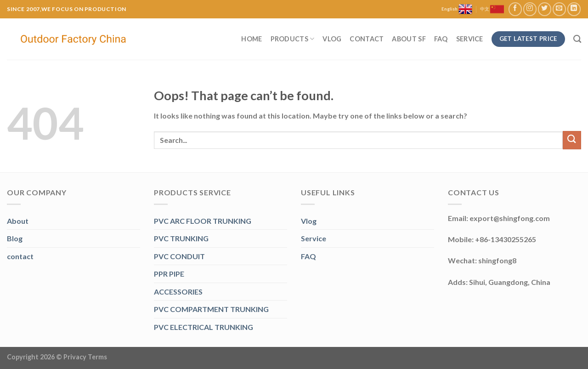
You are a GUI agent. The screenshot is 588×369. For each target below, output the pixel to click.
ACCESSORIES (178, 292)
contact (20, 256)
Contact (367, 39)
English (457, 9)
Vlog (332, 39)
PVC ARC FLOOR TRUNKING (203, 221)
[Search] (577, 39)
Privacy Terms (85, 357)
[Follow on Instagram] (530, 9)
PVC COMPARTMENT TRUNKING (211, 309)
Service (470, 39)
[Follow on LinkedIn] (574, 9)
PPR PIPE (169, 274)
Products (293, 39)
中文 (492, 9)
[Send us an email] (559, 9)
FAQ (441, 39)
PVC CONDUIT (179, 256)
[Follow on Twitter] (545, 9)
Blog (15, 238)
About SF (409, 39)
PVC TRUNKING (181, 238)
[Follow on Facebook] (515, 9)
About (18, 221)
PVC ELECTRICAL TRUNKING (204, 327)
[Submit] (572, 140)
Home (252, 39)
